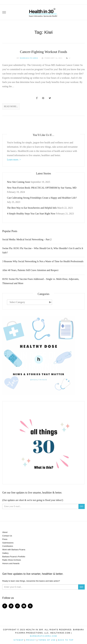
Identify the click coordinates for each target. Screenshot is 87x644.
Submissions (8, 543)
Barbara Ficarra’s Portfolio (14, 557)
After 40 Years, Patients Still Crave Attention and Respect (30, 270)
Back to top (66, 640)
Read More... (11, 106)
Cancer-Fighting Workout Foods (43, 52)
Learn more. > (14, 160)
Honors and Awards (11, 563)
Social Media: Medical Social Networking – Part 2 (27, 239)
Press (5, 539)
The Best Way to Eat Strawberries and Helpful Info (32, 208)
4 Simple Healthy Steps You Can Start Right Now (31, 214)
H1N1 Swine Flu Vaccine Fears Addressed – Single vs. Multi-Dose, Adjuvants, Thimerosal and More (41, 281)
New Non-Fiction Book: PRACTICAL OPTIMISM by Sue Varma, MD (42, 188)
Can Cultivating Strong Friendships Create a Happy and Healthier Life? (42, 198)
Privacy (31, 640)
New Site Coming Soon (19, 182)
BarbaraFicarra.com (43, 636)
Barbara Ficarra (29, 58)
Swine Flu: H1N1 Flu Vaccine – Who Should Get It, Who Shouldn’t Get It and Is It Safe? (43, 250)
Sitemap (19, 640)
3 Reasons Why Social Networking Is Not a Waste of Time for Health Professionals (43, 261)
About (5, 532)
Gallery (5, 553)
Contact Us (7, 536)
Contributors (8, 546)
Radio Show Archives (12, 560)
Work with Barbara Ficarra (14, 550)
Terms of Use (47, 640)
